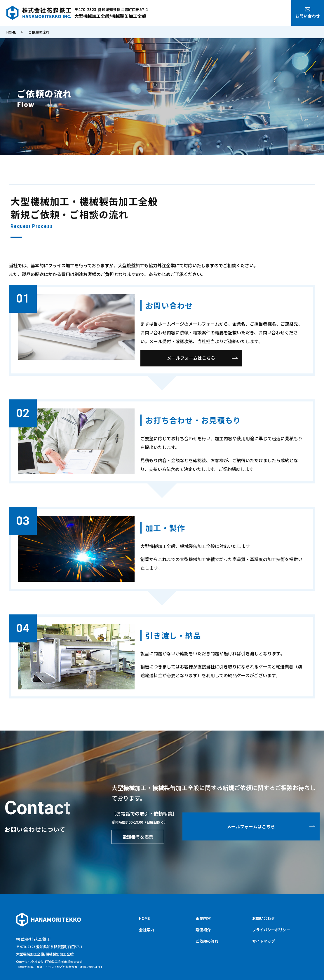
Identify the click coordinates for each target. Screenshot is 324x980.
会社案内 (207, 14)
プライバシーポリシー (271, 930)
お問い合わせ (264, 918)
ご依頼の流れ (275, 14)
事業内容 (228, 14)
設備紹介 (250, 14)
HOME (188, 14)
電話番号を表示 (138, 837)
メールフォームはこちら (191, 358)
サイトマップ (264, 941)
